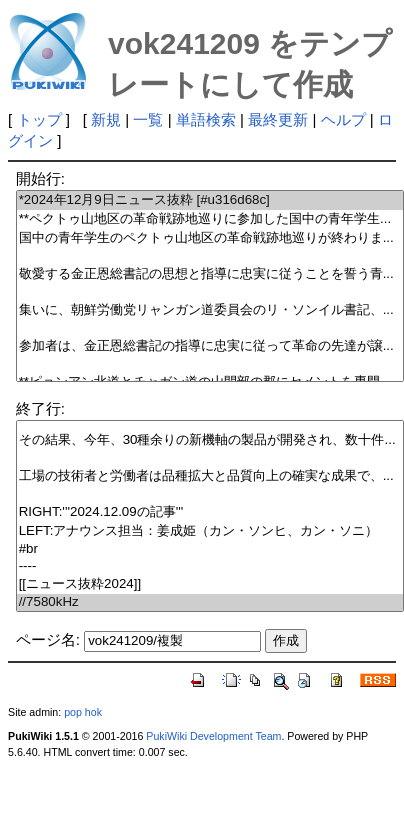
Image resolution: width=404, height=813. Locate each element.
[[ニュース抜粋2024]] (210, 584)
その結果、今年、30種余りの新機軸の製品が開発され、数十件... (210, 440)
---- (210, 566)
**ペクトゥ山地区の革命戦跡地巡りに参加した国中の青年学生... (210, 219)
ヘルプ (343, 119)
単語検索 (206, 119)
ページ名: (48, 639)
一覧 (148, 119)
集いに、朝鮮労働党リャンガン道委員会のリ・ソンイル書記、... (210, 310)
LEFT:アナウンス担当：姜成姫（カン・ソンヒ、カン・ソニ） (210, 531)
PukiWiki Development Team (213, 736)
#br (210, 549)
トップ (39, 119)
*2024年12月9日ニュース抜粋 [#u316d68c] (210, 200)
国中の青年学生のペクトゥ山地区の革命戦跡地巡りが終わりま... (210, 238)
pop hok (83, 712)
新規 (106, 119)
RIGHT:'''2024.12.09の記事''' (210, 512)
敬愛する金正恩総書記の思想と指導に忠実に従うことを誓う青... (210, 274)
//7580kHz (210, 602)
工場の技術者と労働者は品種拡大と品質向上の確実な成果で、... (210, 476)
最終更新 (278, 119)
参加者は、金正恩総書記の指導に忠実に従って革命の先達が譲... (210, 346)
